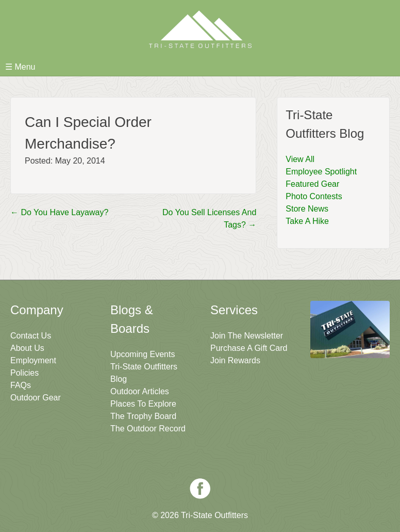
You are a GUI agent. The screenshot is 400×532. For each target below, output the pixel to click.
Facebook (200, 489)
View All (300, 159)
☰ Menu (20, 67)
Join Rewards (235, 360)
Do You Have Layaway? (59, 212)
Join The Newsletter (247, 336)
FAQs (21, 385)
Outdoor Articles (140, 391)
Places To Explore (143, 404)
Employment (33, 360)
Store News (307, 209)
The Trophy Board (143, 416)
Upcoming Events (143, 354)
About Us (27, 348)
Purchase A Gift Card (249, 348)
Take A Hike (307, 221)
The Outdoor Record (148, 429)
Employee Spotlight (321, 172)
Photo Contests (314, 196)
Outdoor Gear (36, 398)
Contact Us (31, 336)
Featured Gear (312, 184)
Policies (24, 373)
